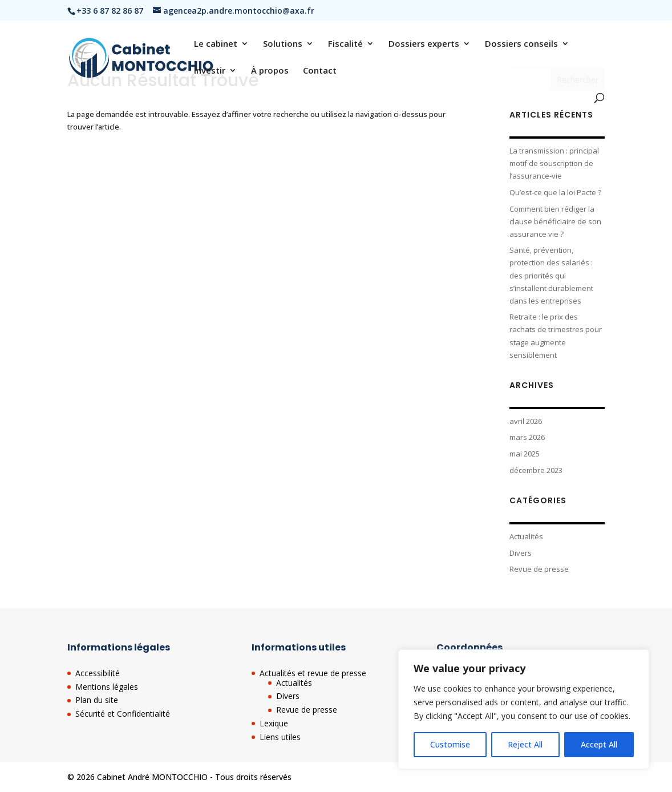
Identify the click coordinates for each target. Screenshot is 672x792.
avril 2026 (526, 421)
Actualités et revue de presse (313, 673)
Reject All (525, 744)
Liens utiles (280, 737)
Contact (320, 71)
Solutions (283, 44)
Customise (450, 744)
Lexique (274, 723)
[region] (524, 709)
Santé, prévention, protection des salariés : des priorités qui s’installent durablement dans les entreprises (551, 275)
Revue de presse (539, 569)
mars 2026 (527, 437)
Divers (521, 553)
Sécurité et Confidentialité (123, 714)
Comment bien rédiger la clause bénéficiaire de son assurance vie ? (555, 221)
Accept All (599, 744)
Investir (210, 71)
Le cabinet (216, 44)
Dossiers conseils (521, 44)
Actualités (526, 536)
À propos (270, 71)
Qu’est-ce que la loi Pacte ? (555, 192)
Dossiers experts (424, 44)
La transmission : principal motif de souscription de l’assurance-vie (554, 163)
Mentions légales (107, 687)
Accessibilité (98, 673)
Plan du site (97, 700)
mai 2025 (525, 454)
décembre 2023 (536, 470)
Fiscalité (345, 44)
